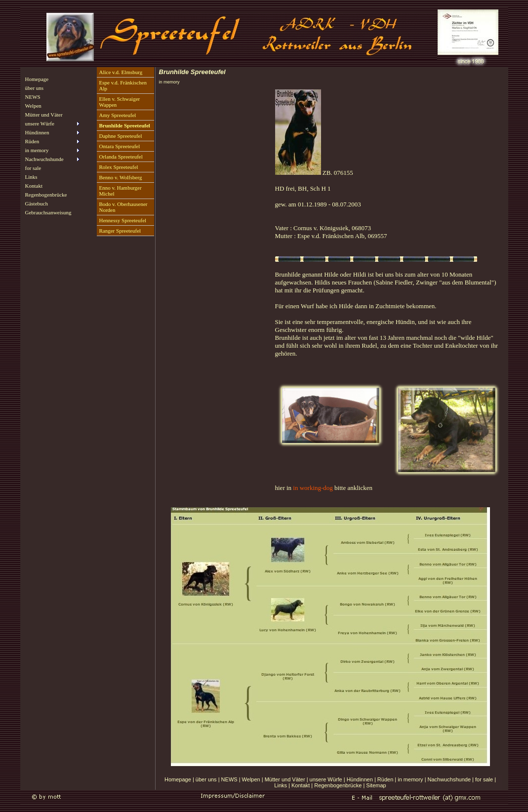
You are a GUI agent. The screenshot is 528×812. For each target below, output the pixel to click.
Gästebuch (37, 203)
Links (31, 177)
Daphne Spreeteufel (121, 136)
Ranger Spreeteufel (120, 231)
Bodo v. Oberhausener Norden (123, 207)
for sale (33, 168)
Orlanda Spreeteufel (121, 157)
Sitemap (376, 785)
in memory (410, 779)
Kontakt (34, 186)
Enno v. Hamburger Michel (121, 191)
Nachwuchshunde (449, 779)
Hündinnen (360, 779)
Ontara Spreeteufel (120, 146)
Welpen (33, 106)
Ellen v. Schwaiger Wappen (120, 102)
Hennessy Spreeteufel (123, 220)
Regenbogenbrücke (46, 195)
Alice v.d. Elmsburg (121, 72)
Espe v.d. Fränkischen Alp (123, 85)
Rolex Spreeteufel (119, 167)
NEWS (33, 97)
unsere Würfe (326, 779)
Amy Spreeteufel (118, 115)
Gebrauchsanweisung (48, 212)
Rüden (385, 779)
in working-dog (313, 488)
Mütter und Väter (44, 115)
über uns (35, 88)
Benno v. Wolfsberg (121, 177)
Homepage (37, 79)
